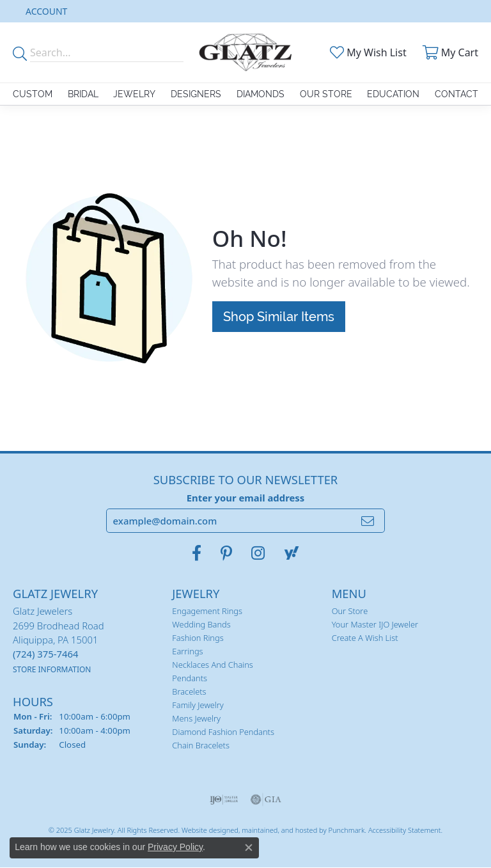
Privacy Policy (175, 847)
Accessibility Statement (405, 830)
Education (393, 94)
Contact (456, 94)
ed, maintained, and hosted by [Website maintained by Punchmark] (279, 830)
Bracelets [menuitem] (189, 692)
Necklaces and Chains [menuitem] (213, 665)
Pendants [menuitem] (190, 679)
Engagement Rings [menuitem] (207, 612)
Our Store (326, 94)
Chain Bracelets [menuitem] (201, 746)
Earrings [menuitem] (187, 652)
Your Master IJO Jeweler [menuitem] (375, 625)
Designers (196, 94)
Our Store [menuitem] (350, 612)
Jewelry (134, 94)
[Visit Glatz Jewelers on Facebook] (197, 554)
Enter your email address (246, 498)
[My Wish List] (367, 52)
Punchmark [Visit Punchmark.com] (346, 830)
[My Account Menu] (46, 11)
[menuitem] (224, 800)
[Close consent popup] (249, 848)
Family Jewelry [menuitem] (198, 706)
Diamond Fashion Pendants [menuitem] (223, 732)
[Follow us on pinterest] (226, 554)
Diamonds (261, 94)
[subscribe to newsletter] (368, 521)
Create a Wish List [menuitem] (365, 638)
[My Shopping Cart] (449, 52)
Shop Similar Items (279, 317)
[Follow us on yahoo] (292, 554)
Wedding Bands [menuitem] (201, 625)
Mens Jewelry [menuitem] (196, 719)
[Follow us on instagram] (258, 554)
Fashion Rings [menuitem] (198, 638)
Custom (33, 94)
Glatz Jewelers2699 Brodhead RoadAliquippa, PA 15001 (58, 640)
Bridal (83, 94)
